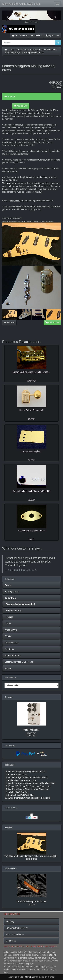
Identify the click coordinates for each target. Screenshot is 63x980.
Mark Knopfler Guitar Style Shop (21, 4)
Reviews (9, 322)
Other (8, 623)
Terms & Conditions (15, 934)
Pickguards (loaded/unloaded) (44, 50)
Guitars (8, 585)
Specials (8, 697)
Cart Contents (19, 35)
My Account (52, 35)
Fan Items (9, 649)
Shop (12, 50)
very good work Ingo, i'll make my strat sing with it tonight (30, 856)
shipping (60, 87)
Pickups (9, 617)
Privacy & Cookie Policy (17, 928)
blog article (15, 201)
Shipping (10, 921)
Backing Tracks (12, 592)
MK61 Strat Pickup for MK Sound (31, 902)
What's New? (10, 869)
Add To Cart (21, 106)
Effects (8, 636)
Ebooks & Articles (13, 655)
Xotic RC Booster (31, 730)
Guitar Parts (22, 50)
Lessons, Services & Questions (19, 662)
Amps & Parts (11, 630)
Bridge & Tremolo (13, 611)
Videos (8, 668)
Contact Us (11, 941)
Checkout (36, 35)
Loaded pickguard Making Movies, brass (25, 53)
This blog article (9, 183)
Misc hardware (11, 643)
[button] (7, 15)
